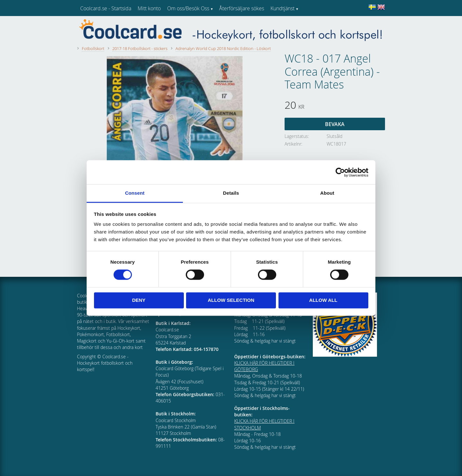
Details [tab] (231, 193)
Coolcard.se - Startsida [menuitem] (106, 8)
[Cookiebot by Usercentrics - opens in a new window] (340, 172)
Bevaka (335, 124)
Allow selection (231, 300)
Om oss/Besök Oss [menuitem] (188, 8)
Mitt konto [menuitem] (149, 8)
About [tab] (327, 193)
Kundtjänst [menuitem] (282, 8)
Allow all (323, 300)
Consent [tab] (135, 193)
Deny (139, 300)
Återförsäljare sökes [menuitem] (242, 8)
